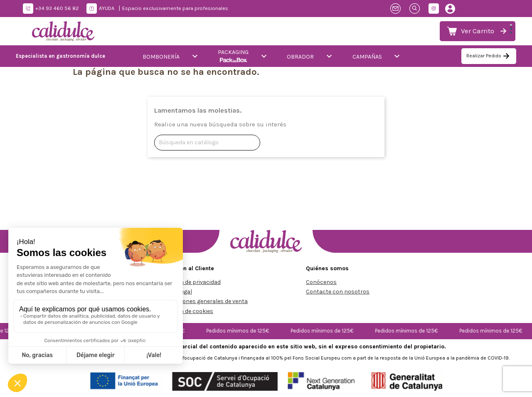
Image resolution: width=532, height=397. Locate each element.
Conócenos (321, 282)
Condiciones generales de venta (205, 301)
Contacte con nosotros (338, 292)
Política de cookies (188, 311)
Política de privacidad (192, 282)
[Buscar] (207, 143)
